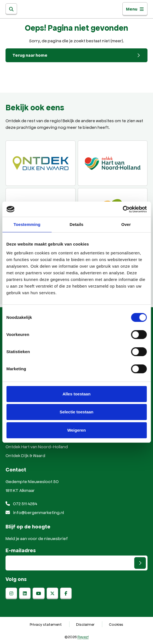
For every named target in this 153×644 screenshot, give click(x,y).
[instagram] (11, 593)
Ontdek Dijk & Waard (25, 455)
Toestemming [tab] (27, 224)
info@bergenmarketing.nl (35, 512)
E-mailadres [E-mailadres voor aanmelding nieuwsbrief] (21, 550)
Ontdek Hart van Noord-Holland (37, 446)
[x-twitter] (52, 593)
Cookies (116, 624)
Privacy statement (46, 624)
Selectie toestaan (76, 412)
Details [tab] (77, 224)
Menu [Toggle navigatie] (135, 9)
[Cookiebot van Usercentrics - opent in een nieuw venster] (123, 209)
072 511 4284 (21, 503)
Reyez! (83, 637)
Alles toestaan (77, 394)
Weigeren (76, 430)
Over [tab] (126, 224)
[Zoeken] (11, 9)
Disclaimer (85, 624)
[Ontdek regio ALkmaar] (113, 163)
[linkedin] (25, 593)
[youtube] (39, 593)
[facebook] (66, 593)
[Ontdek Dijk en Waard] (41, 163)
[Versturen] (140, 563)
